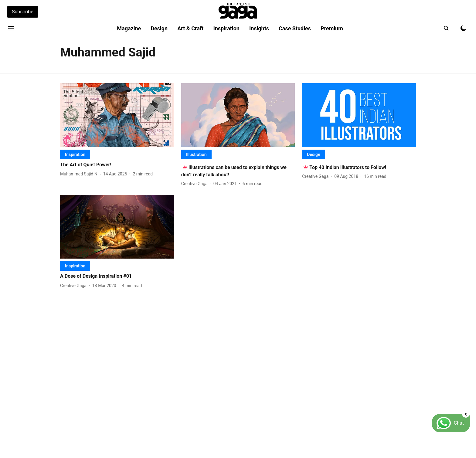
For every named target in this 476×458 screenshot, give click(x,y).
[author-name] (80, 174)
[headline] (117, 165)
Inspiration (226, 28)
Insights (259, 28)
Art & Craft (190, 28)
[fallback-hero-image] (117, 115)
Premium (332, 28)
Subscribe (23, 12)
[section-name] (75, 154)
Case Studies (295, 28)
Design (159, 28)
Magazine (129, 28)
